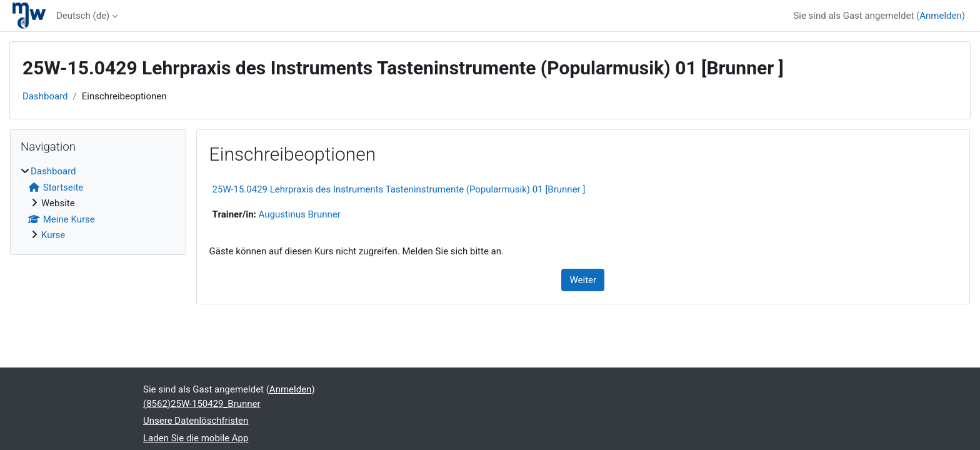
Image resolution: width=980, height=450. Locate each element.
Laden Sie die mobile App (196, 438)
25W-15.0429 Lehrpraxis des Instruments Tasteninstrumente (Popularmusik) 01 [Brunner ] (399, 189)
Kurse (53, 235)
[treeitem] (98, 203)
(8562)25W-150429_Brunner (202, 404)
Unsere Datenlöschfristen (196, 421)
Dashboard (45, 96)
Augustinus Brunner (300, 214)
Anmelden (941, 16)
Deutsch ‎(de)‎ (83, 16)
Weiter (583, 280)
